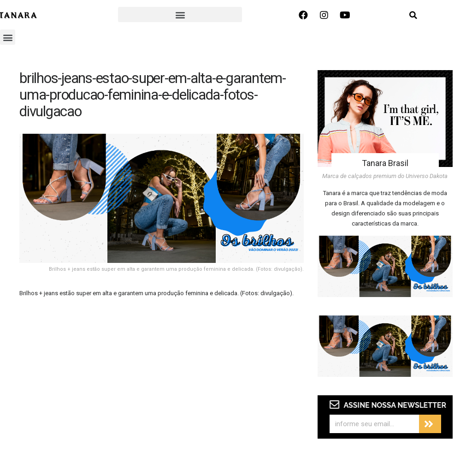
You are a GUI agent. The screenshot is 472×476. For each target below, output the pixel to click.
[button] (180, 15)
